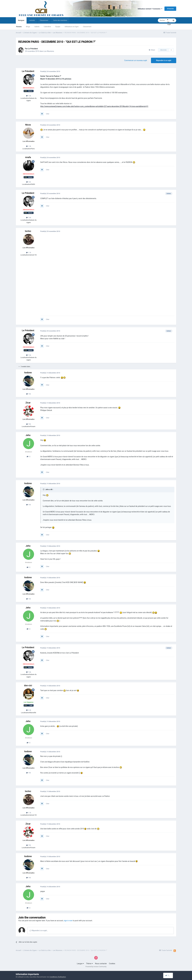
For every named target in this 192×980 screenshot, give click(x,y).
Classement (87, 27)
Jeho (28, 435)
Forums (19, 27)
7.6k (29, 96)
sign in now (68, 921)
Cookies (112, 964)
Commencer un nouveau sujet (136, 60)
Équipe (58, 27)
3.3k (29, 710)
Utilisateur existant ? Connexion (150, 9)
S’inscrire (170, 9)
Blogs (28, 27)
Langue (80, 964)
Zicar (28, 403)
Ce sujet (169, 23)
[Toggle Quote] (44, 489)
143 (29, 182)
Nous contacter (101, 964)
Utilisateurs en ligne (72, 27)
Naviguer (21, 21)
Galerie (37, 27)
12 (29, 457)
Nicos (28, 125)
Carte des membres (60, 20)
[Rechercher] (163, 20)
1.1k (29, 253)
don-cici (28, 685)
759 (29, 424)
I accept (169, 975)
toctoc (28, 231)
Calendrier (47, 27)
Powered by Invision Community (96, 967)
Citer (48, 114)
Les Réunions (49, 51)
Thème (89, 964)
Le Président (33, 49)
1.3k (29, 146)
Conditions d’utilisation (58, 977)
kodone (28, 373)
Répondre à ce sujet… (39, 931)
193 (29, 394)
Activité (32, 20)
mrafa (28, 157)
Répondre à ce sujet (164, 60)
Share (152, 50)
